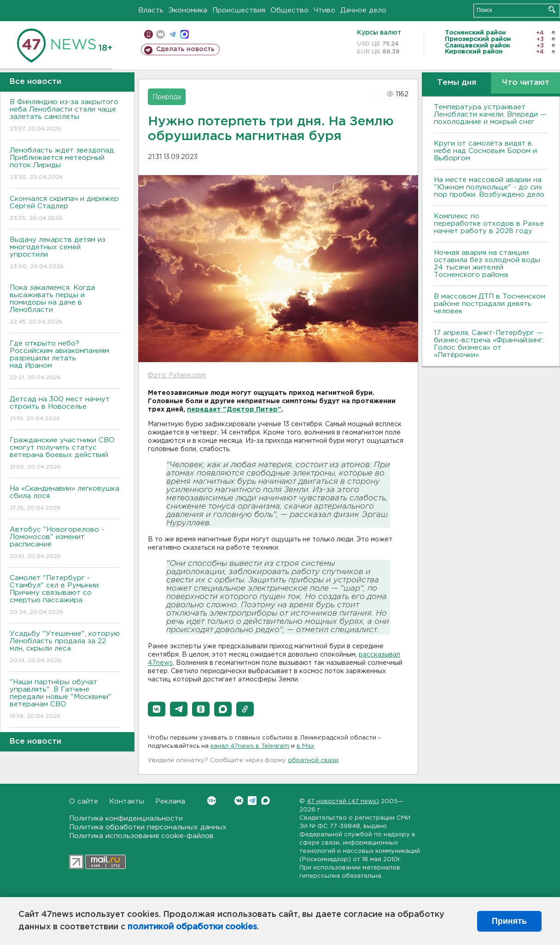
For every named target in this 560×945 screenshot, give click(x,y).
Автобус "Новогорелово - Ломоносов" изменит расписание (65, 543)
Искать (552, 9)
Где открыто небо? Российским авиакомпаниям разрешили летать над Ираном (65, 361)
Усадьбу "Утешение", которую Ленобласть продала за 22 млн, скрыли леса (65, 648)
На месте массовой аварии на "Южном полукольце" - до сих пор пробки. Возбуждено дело (489, 187)
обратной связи (313, 760)
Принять (509, 921)
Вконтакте (212, 801)
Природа (167, 97)
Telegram (252, 801)
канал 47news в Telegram (250, 746)
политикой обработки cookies (192, 927)
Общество (289, 10)
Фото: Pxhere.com (177, 376)
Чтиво (324, 10)
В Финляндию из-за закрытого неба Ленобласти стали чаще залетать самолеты (65, 116)
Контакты (127, 801)
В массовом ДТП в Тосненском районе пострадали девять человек (490, 304)
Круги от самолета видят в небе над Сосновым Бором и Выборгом (485, 151)
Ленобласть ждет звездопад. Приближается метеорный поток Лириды (65, 164)
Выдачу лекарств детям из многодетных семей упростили (65, 254)
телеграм (172, 34)
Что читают (526, 83)
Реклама (170, 801)
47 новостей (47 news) (343, 801)
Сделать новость (185, 49)
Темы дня (457, 83)
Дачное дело (363, 10)
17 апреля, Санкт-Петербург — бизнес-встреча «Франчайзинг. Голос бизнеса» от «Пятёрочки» (489, 344)
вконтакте (160, 34)
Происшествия (239, 10)
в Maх (305, 746)
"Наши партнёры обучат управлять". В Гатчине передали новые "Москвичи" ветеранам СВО (65, 700)
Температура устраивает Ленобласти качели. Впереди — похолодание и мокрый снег (490, 114)
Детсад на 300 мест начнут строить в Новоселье (65, 409)
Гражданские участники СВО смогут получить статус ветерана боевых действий (65, 454)
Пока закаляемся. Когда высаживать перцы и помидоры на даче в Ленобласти (65, 305)
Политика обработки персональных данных (148, 827)
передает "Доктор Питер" (234, 410)
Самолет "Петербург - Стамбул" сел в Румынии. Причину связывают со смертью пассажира (65, 596)
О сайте (84, 801)
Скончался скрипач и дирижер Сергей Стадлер (65, 209)
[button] (157, 709)
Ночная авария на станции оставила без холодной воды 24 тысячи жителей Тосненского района (487, 264)
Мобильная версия (149, 34)
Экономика (188, 10)
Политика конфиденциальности (126, 819)
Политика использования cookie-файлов (141, 836)
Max (265, 801)
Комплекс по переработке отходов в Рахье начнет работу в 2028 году (489, 224)
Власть (151, 10)
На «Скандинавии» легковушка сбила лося (65, 499)
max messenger (184, 34)
